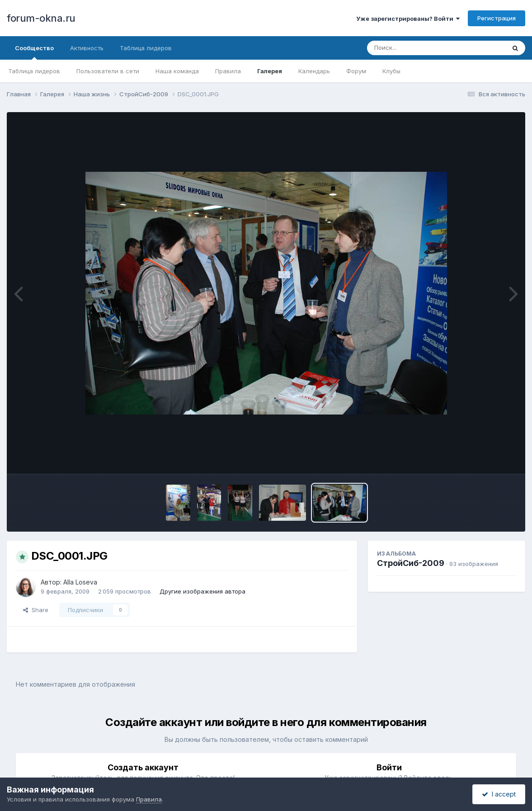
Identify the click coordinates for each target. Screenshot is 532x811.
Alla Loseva (80, 582)
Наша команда (177, 71)
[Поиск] (419, 48)
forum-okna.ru (41, 18)
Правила (228, 71)
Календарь (314, 71)
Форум (356, 71)
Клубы (391, 71)
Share (36, 610)
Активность (87, 48)
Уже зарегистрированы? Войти (408, 19)
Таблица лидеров (34, 71)
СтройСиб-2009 (411, 563)
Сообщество (34, 52)
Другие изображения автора (202, 591)
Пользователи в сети (108, 71)
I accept (499, 794)
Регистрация (497, 18)
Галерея (270, 71)
